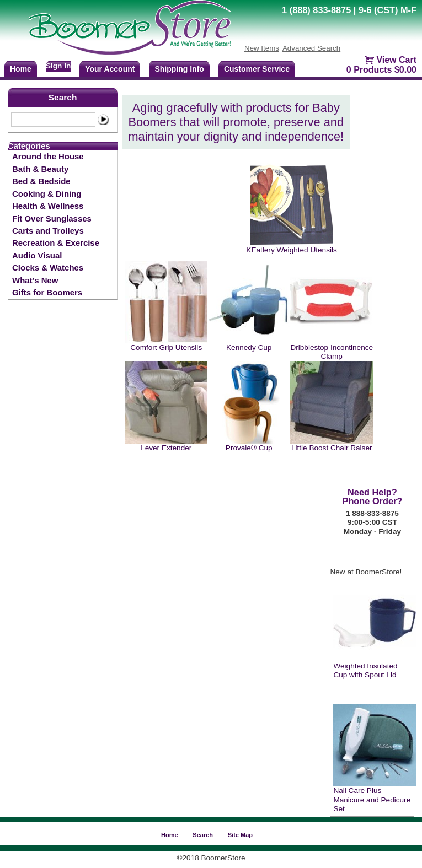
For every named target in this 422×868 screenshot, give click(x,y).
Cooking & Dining (47, 194)
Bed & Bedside (41, 181)
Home (170, 835)
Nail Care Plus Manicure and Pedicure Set (372, 800)
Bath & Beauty (40, 169)
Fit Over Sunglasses (52, 219)
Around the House (48, 156)
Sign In (58, 66)
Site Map (240, 835)
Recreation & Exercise (56, 243)
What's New (35, 280)
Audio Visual (37, 255)
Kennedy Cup (249, 347)
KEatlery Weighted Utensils (291, 250)
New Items (262, 48)
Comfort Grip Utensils (166, 347)
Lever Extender (166, 448)
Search (63, 97)
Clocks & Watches (48, 268)
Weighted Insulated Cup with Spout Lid (365, 670)
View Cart (396, 60)
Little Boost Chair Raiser (332, 448)
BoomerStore (130, 28)
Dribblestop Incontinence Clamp (332, 352)
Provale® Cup (249, 448)
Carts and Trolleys (48, 231)
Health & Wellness (48, 206)
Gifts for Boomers (47, 292)
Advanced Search (311, 48)
